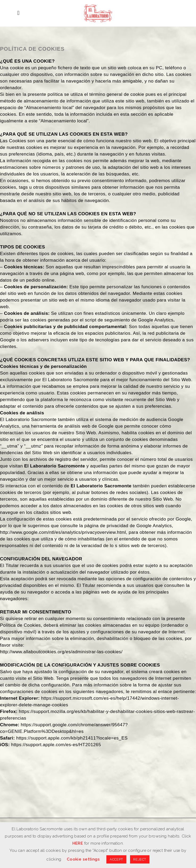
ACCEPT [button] (116, 859)
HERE (78, 843)
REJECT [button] (140, 859)
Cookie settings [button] (83, 859)
